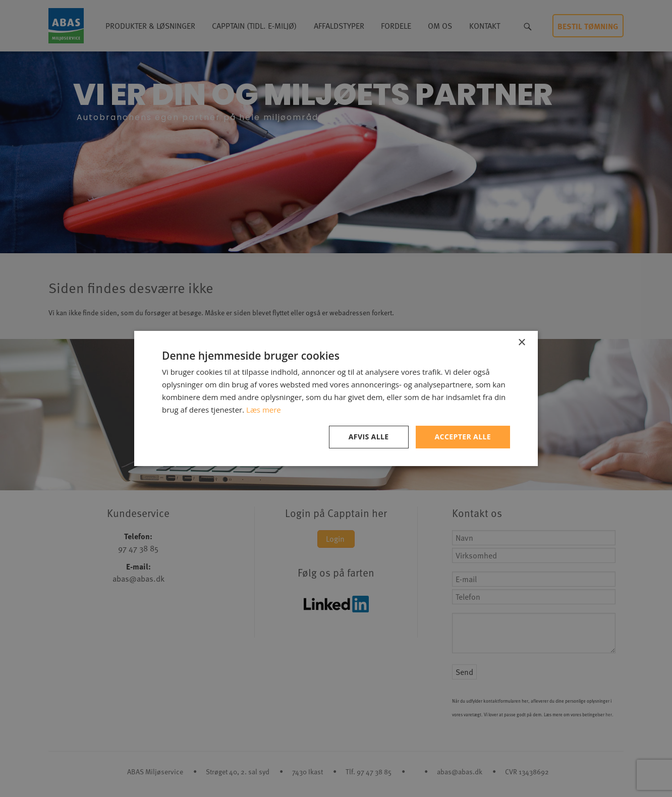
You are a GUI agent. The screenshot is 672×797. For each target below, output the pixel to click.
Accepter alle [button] (463, 437)
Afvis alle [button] (369, 437)
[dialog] (336, 398)
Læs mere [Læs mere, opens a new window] (264, 410)
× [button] (521, 343)
